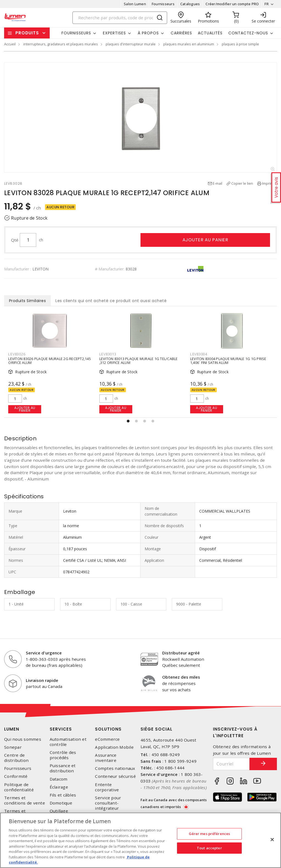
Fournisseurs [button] (76, 33)
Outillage (59, 811)
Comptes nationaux (115, 768)
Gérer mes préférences (210, 834)
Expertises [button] (114, 33)
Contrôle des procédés (63, 755)
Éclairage (59, 787)
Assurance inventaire (106, 758)
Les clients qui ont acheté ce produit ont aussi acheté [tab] (111, 301)
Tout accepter (209, 848)
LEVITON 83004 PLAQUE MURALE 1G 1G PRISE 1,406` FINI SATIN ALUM (228, 361)
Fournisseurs (163, 4)
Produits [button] (27, 33)
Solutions (108, 729)
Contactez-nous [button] (248, 33)
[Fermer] (272, 840)
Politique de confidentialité (19, 787)
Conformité (16, 776)
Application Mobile (114, 747)
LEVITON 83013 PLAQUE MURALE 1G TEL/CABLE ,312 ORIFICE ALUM (139, 361)
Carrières (181, 33)
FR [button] (267, 4)
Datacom (59, 779)
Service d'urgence (44, 653)
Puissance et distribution (63, 768)
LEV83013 (108, 354)
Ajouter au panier (205, 240)
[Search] (120, 18)
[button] (128, 421)
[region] (140, 840)
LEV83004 (199, 354)
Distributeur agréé (181, 653)
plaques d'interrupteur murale (131, 44)
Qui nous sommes (23, 739)
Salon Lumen (135, 4)
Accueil (10, 44)
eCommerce (107, 739)
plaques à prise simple (240, 44)
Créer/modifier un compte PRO (232, 4)
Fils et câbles (63, 795)
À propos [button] (148, 33)
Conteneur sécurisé (115, 776)
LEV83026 (17, 354)
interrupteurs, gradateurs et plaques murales (61, 44)
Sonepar (13, 747)
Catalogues (190, 4)
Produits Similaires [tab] (28, 301)
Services (61, 729)
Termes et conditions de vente (25, 800)
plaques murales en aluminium (189, 44)
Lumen (12, 729)
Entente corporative (107, 787)
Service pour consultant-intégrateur (108, 803)
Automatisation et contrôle (68, 742)
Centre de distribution (16, 758)
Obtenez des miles (181, 677)
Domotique (61, 803)
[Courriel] (231, 764)
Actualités (210, 33)
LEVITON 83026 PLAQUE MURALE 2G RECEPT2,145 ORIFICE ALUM (50, 361)
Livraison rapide (42, 680)
